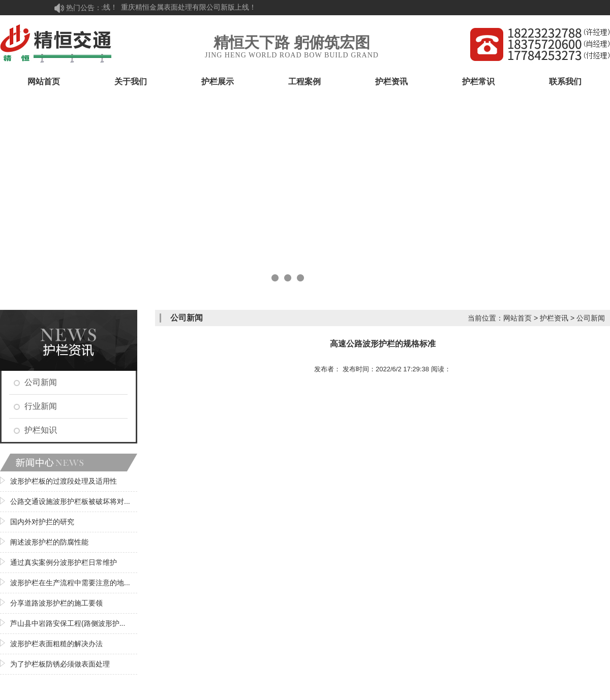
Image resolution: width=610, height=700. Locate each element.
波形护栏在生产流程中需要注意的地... (70, 583)
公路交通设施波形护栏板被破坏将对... (70, 501)
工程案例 (304, 82)
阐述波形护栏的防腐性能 (49, 542)
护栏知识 (41, 430)
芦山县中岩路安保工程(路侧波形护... (68, 623)
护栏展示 (218, 82)
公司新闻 (41, 382)
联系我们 (565, 82)
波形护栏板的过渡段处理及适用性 (64, 481)
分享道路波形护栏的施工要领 (56, 603)
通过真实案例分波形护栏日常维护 (64, 562)
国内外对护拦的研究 (42, 522)
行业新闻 (41, 406)
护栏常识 (478, 82)
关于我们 (131, 82)
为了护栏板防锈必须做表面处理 (60, 664)
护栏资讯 (391, 82)
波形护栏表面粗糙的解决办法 (56, 644)
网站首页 (44, 82)
